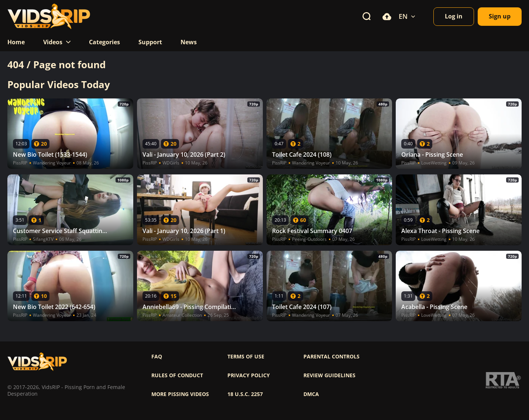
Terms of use (246, 357)
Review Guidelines (329, 375)
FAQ (157, 357)
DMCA (311, 394)
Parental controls (332, 357)
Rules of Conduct (177, 375)
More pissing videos (180, 394)
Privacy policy (249, 375)
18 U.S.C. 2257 (245, 394)
